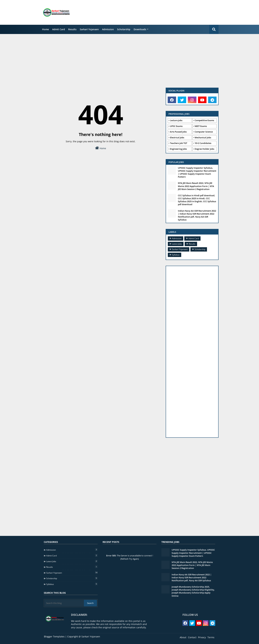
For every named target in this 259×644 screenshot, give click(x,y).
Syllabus (176, 255)
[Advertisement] (162, 12)
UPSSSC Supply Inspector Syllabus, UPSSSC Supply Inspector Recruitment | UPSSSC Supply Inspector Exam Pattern (197, 172)
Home (46, 29)
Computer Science (204, 132)
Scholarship (124, 29)
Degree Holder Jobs (204, 149)
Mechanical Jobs (203, 137)
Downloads (140, 29)
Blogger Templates (54, 636)
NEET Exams (201, 126)
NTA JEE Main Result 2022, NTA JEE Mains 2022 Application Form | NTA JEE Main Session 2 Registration (196, 186)
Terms (211, 637)
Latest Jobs (177, 244)
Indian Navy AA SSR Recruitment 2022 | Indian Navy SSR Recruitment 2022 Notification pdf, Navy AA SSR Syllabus (197, 215)
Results (72, 29)
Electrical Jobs (177, 137)
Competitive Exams (204, 120)
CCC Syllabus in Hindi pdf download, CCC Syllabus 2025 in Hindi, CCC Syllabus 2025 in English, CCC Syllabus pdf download (197, 200)
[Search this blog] (64, 603)
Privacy (202, 637)
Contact (192, 637)
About (183, 637)
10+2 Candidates (203, 143)
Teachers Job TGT (179, 143)
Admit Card (59, 29)
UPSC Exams (176, 126)
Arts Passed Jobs (178, 132)
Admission (108, 29)
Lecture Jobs (176, 120)
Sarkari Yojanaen (89, 29)
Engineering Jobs (178, 149)
